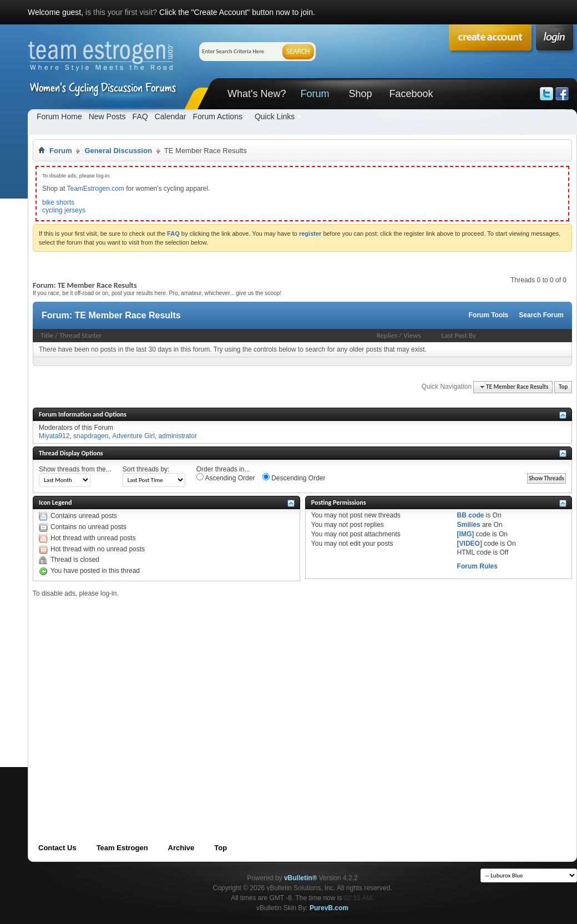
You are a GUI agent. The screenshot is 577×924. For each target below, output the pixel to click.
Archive (181, 848)
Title (47, 335)
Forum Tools (489, 315)
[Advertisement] (104, 702)
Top (563, 387)
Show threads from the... (75, 469)
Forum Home (59, 116)
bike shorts (58, 202)
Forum (315, 94)
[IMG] (466, 534)
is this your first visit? (121, 12)
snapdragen (91, 436)
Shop (360, 94)
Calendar (171, 116)
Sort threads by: (146, 469)
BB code (471, 515)
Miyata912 (54, 436)
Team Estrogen (122, 848)
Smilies (469, 525)
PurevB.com (329, 908)
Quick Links (275, 116)
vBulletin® (301, 878)
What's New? (257, 94)
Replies (387, 335)
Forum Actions (217, 116)
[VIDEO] (470, 544)
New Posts (107, 116)
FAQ (140, 116)
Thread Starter (80, 335)
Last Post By (459, 335)
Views (412, 335)
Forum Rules (477, 566)
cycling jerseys (64, 210)
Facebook (411, 94)
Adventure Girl (133, 436)
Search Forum (541, 315)
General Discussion (118, 151)
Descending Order (294, 478)
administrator (178, 436)
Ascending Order (226, 478)
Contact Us (57, 848)
